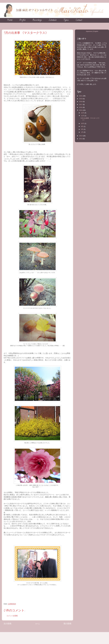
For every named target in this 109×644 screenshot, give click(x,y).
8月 (82, 126)
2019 (81, 99)
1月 (82, 132)
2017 (81, 104)
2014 (81, 136)
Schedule (53, 20)
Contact (79, 20)
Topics (66, 20)
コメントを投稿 (12, 616)
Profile (22, 20)
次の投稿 (7, 624)
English (96, 31)
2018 (81, 102)
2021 (81, 96)
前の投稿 (67, 624)
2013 (81, 139)
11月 (83, 116)
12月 (83, 113)
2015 (81, 110)
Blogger (66, 640)
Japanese (89, 31)
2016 (81, 107)
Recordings (37, 20)
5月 (82, 129)
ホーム (38, 624)
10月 (83, 123)
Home (10, 20)
